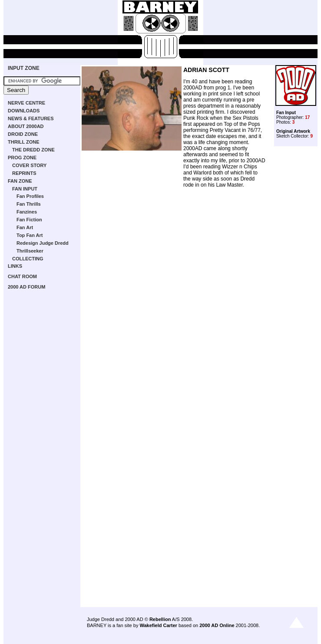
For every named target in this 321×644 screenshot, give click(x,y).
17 (307, 117)
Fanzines (27, 212)
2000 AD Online (217, 625)
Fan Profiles (30, 196)
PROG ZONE (22, 158)
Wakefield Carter (158, 625)
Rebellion (160, 619)
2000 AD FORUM (26, 287)
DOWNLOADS (24, 111)
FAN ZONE (20, 181)
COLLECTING (28, 259)
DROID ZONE (23, 134)
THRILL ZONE (24, 142)
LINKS (15, 266)
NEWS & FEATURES (31, 118)
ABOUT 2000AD (26, 126)
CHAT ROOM (22, 276)
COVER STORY (29, 165)
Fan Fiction (29, 220)
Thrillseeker (30, 251)
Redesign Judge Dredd (43, 243)
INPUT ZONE (24, 68)
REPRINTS (24, 173)
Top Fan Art (30, 235)
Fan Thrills (29, 204)
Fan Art (25, 227)
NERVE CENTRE (26, 103)
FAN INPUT (25, 189)
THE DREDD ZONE (33, 150)
